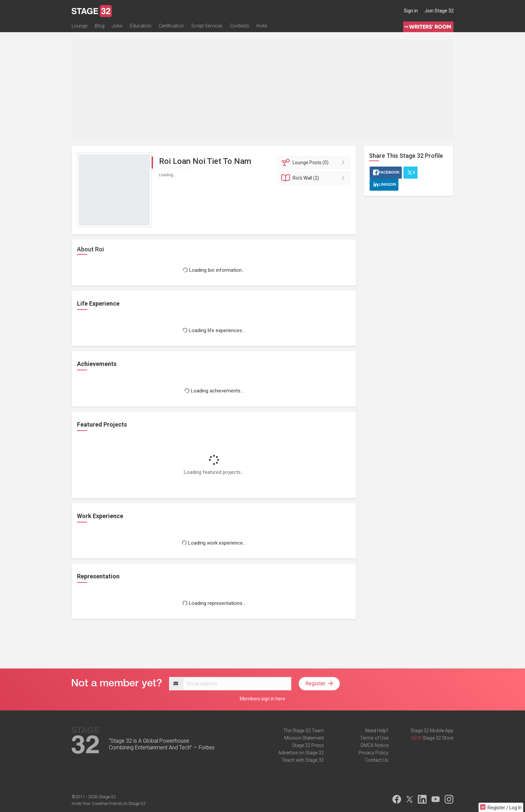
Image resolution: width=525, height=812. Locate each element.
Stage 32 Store (438, 738)
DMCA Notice (374, 745)
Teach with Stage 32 (303, 760)
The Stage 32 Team (304, 731)
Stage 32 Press (308, 745)
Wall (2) (315, 178)
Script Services (207, 26)
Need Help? (377, 731)
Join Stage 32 (439, 11)
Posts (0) (315, 163)
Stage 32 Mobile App (432, 731)
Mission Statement (304, 738)
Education (141, 26)
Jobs (117, 26)
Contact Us (377, 760)
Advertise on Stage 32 (301, 753)
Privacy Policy (373, 753)
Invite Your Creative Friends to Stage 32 (108, 803)
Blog (100, 26)
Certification (171, 26)
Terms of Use (374, 738)
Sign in (411, 11)
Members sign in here (262, 699)
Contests (240, 26)
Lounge (80, 26)
